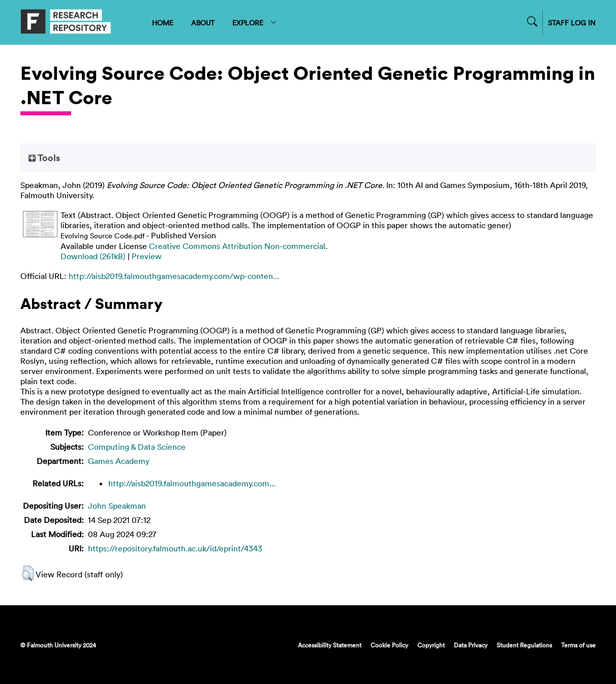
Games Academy (119, 461)
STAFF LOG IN (572, 23)
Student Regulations (524, 645)
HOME (163, 23)
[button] (28, 573)
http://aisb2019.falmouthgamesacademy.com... (192, 483)
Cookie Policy (389, 645)
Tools (44, 158)
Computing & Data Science (137, 447)
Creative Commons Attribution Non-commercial (237, 246)
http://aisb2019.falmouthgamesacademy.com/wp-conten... (174, 276)
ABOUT (203, 23)
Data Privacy (471, 645)
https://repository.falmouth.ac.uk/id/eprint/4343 (175, 548)
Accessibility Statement (330, 645)
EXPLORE (255, 23)
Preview (147, 256)
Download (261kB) (93, 256)
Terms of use (578, 645)
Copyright (431, 645)
